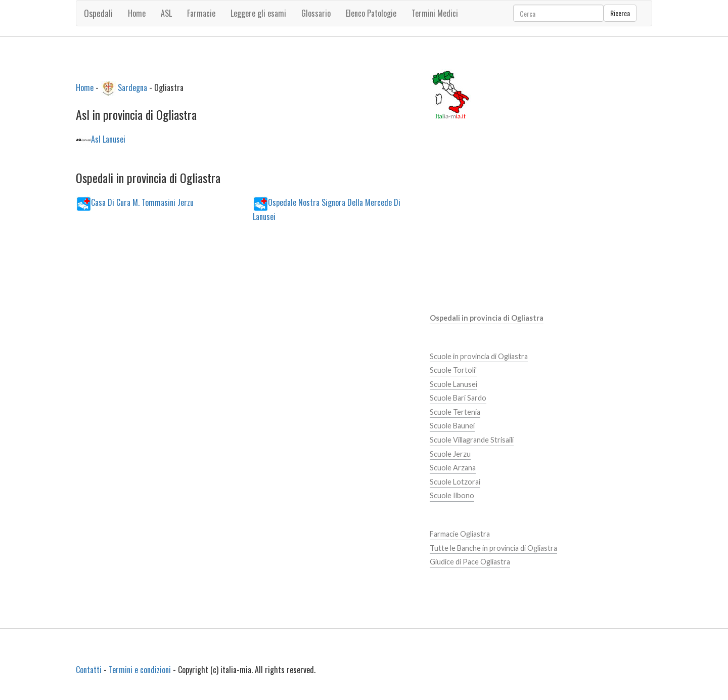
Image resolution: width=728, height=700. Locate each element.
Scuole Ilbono (452, 495)
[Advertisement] (245, 316)
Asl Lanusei (108, 139)
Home (137, 13)
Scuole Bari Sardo (458, 398)
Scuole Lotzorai (455, 482)
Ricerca (620, 13)
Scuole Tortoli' (453, 370)
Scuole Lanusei (453, 384)
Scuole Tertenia (455, 412)
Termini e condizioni (140, 670)
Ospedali (98, 13)
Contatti (89, 670)
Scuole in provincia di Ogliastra (479, 356)
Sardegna (132, 87)
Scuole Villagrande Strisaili (472, 440)
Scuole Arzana (453, 468)
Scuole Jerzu (450, 454)
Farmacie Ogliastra (460, 534)
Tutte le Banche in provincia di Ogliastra (493, 548)
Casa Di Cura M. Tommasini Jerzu (142, 202)
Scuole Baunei (452, 426)
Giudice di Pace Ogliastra (470, 562)
